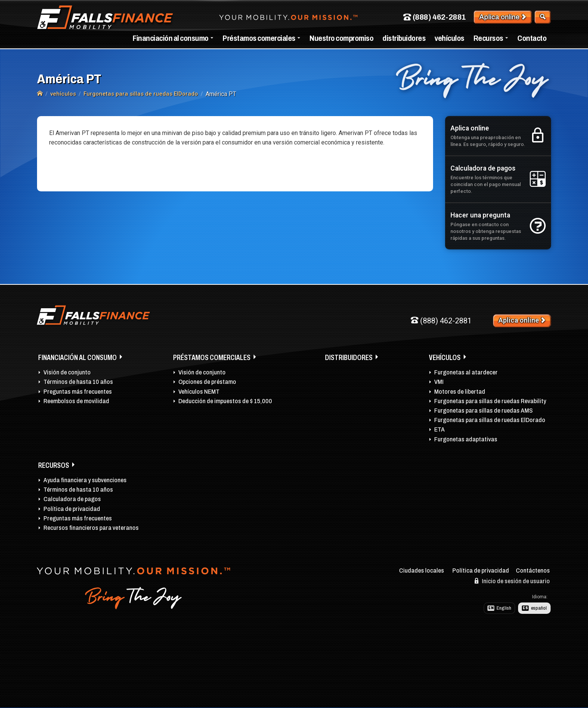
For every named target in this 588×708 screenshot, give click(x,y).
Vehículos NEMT (199, 392)
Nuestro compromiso (341, 38)
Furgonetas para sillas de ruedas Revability (490, 401)
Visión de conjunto (67, 372)
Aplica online (503, 17)
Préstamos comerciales (259, 38)
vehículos (450, 38)
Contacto (532, 38)
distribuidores (404, 38)
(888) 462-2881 (435, 17)
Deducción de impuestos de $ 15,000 (225, 401)
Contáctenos (533, 571)
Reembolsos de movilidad (76, 401)
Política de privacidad (72, 509)
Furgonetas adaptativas (466, 439)
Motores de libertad (460, 392)
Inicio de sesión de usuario (512, 581)
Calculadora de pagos (72, 499)
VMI (439, 382)
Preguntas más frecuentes (78, 392)
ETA (439, 429)
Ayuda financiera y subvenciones (85, 480)
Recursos (488, 38)
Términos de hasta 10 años (78, 382)
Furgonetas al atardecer (466, 372)
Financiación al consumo (171, 38)
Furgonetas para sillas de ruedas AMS (484, 411)
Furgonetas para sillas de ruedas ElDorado (490, 420)
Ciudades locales (422, 571)
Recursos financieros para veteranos (91, 528)
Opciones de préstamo (207, 382)
